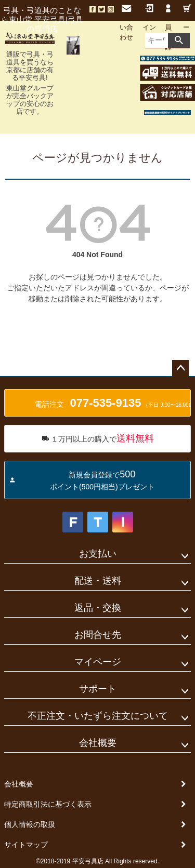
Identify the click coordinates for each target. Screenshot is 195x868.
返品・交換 (98, 608)
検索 (179, 41)
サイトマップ (26, 845)
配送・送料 (98, 581)
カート (187, 23)
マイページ (98, 662)
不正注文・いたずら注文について (98, 716)
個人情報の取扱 (30, 824)
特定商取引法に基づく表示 (48, 804)
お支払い (98, 554)
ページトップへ (180, 368)
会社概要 (98, 743)
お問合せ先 (98, 635)
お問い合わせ (126, 23)
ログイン (149, 18)
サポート (98, 689)
